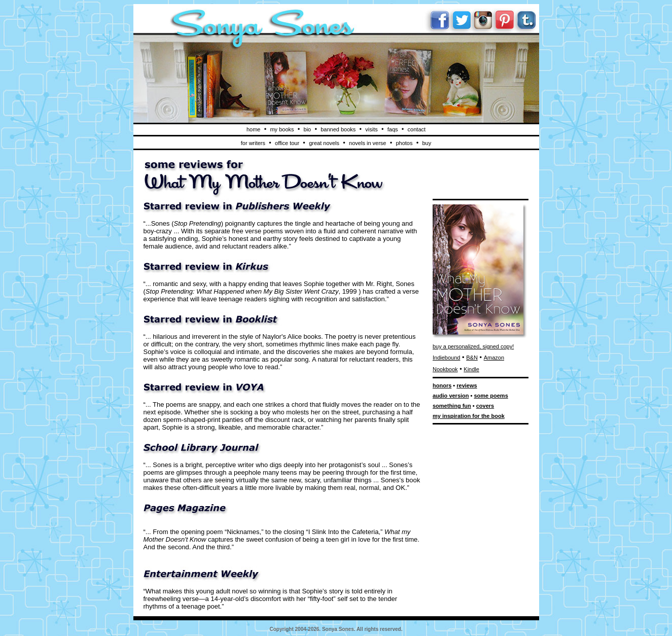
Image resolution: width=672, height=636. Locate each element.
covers (485, 406)
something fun (452, 406)
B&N (472, 358)
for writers (253, 143)
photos (404, 143)
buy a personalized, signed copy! (473, 346)
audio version (451, 396)
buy (427, 143)
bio (308, 129)
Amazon (494, 358)
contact (417, 129)
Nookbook (445, 369)
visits (371, 129)
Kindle (471, 369)
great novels (324, 143)
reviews (467, 385)
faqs (393, 129)
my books (282, 129)
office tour (287, 143)
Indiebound (446, 358)
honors (442, 385)
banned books (338, 129)
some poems (491, 396)
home (254, 129)
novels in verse (367, 143)
